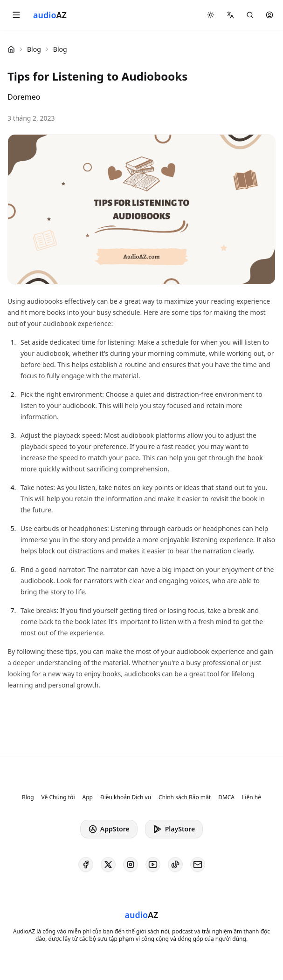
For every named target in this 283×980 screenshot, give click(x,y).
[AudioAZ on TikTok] (175, 864)
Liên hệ (252, 797)
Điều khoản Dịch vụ (126, 797)
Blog (34, 49)
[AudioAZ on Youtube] (153, 864)
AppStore (109, 829)
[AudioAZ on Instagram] (131, 864)
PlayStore (174, 829)
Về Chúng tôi (58, 797)
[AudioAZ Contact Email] (198, 864)
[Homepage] (50, 15)
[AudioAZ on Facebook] (86, 864)
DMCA (226, 797)
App (87, 797)
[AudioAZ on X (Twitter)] (108, 864)
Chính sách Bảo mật (185, 797)
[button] (16, 15)
